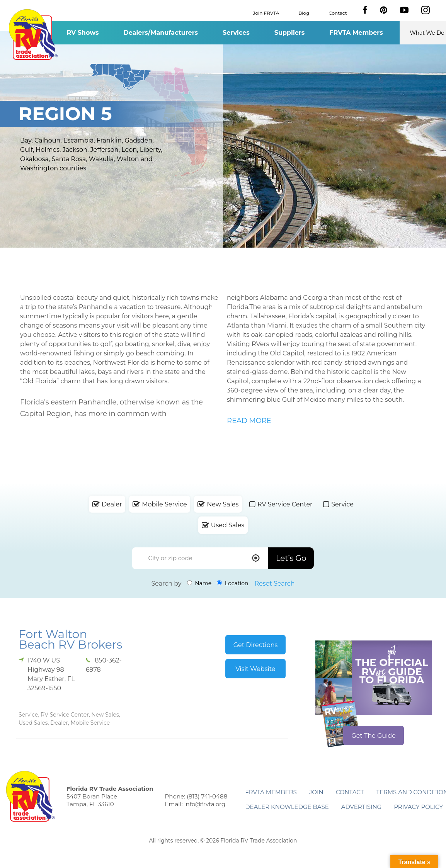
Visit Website (255, 669)
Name (199, 583)
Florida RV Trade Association (33, 35)
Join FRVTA (266, 13)
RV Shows (83, 33)
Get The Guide (374, 736)
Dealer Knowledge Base (287, 807)
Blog (304, 13)
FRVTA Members (356, 33)
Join (316, 792)
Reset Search (275, 583)
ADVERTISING (362, 807)
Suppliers (289, 33)
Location (232, 583)
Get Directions (256, 645)
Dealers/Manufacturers (161, 33)
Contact (338, 13)
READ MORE (249, 421)
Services (236, 33)
